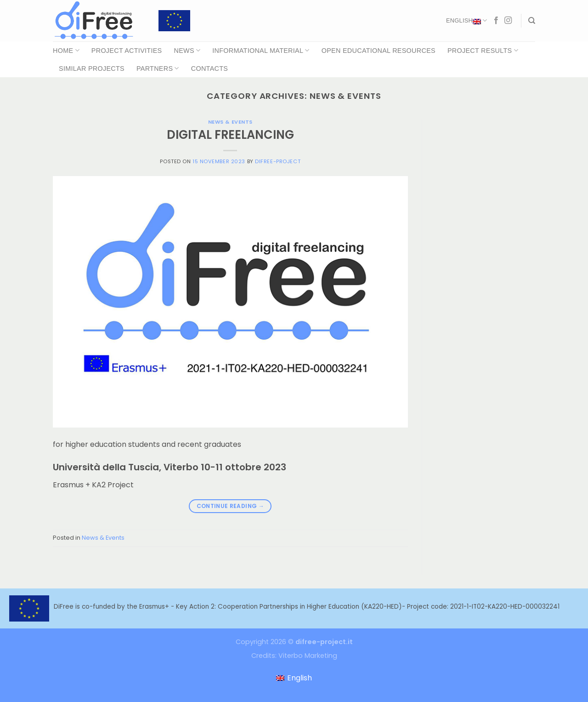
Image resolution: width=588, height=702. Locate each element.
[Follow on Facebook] (496, 21)
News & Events (230, 122)
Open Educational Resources (379, 51)
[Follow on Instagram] (508, 21)
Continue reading (231, 506)
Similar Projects (92, 68)
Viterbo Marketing (308, 656)
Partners (158, 68)
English (466, 21)
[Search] (532, 21)
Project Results (483, 50)
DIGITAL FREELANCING (230, 135)
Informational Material (261, 50)
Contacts (209, 68)
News (187, 50)
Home (66, 50)
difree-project (278, 161)
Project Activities (127, 51)
